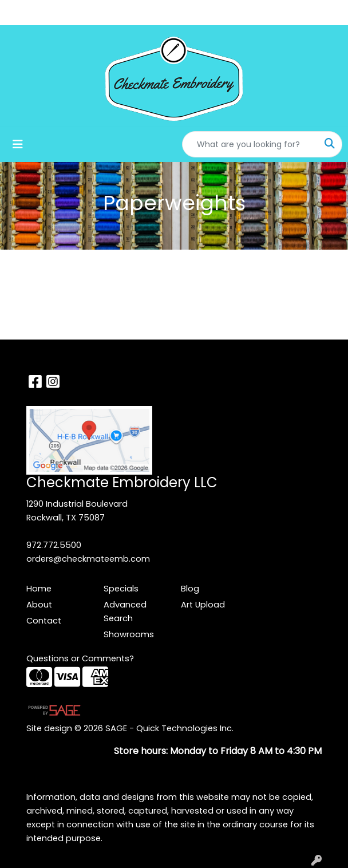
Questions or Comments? (80, 658)
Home (39, 589)
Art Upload (203, 605)
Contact (44, 621)
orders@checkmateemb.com (88, 559)
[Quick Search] (250, 144)
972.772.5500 (54, 545)
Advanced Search (125, 611)
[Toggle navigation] (18, 144)
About (39, 605)
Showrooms (129, 634)
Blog (190, 589)
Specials (121, 589)
